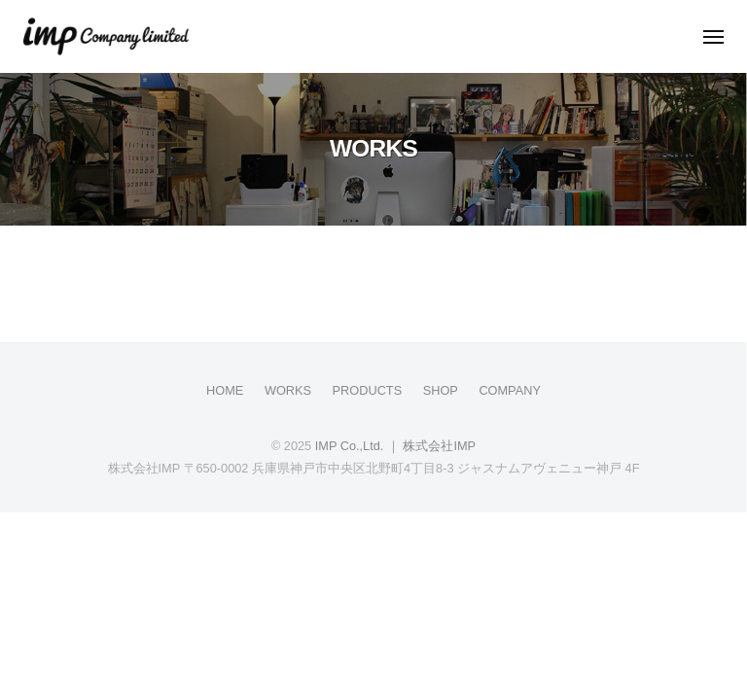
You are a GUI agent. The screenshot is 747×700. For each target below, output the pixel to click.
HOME (225, 390)
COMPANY (510, 390)
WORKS (288, 390)
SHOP (441, 390)
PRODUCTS (368, 390)
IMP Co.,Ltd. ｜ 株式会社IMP (395, 446)
